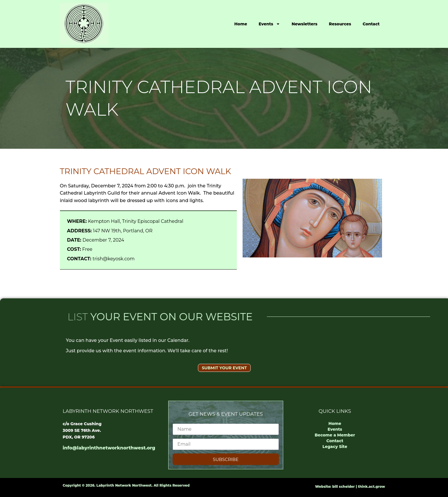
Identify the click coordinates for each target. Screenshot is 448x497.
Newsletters (304, 24)
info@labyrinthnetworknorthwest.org (109, 448)
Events (270, 24)
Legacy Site (335, 447)
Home (241, 24)
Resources (340, 24)
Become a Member (335, 435)
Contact (371, 24)
